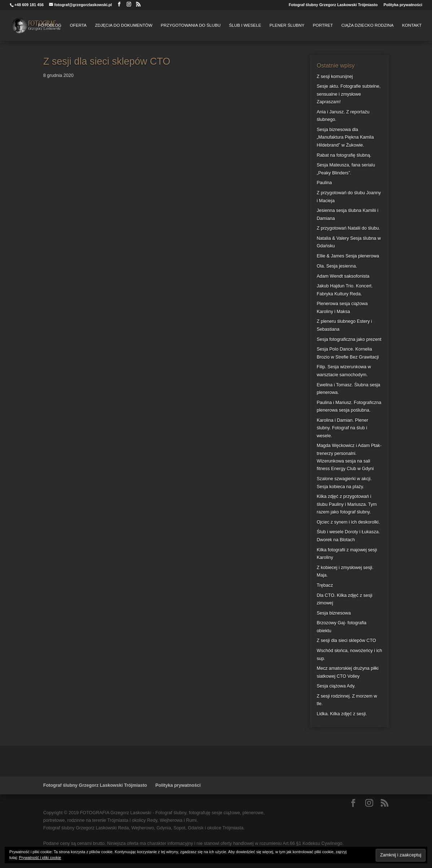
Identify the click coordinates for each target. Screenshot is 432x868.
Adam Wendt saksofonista (343, 276)
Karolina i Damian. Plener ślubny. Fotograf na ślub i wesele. (342, 428)
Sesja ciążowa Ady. (336, 686)
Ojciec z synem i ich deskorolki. (348, 522)
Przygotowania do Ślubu (191, 25)
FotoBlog (50, 25)
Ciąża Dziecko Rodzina (368, 25)
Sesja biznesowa (334, 613)
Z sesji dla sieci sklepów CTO (346, 641)
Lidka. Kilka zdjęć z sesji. (342, 714)
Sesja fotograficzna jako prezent (349, 339)
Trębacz (325, 585)
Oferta (78, 25)
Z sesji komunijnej (335, 77)
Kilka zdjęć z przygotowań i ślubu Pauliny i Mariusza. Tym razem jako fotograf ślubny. (346, 504)
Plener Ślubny (287, 25)
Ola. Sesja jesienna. (337, 266)
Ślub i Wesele (245, 25)
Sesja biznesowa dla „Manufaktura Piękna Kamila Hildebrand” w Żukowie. (345, 137)
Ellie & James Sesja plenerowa (348, 256)
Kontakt (412, 25)
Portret (323, 25)
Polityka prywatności (403, 5)
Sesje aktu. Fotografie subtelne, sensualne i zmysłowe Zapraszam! (348, 94)
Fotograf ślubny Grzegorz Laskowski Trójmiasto (333, 5)
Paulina (324, 183)
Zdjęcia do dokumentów (124, 25)
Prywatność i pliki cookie (40, 858)
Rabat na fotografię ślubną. (344, 155)
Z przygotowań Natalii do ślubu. (348, 228)
